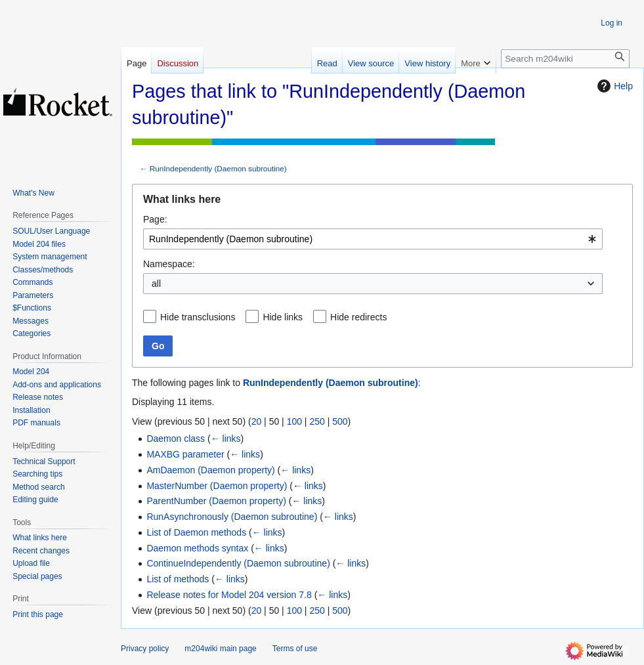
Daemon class (176, 439)
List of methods (178, 579)
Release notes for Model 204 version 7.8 (229, 595)
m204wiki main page (220, 649)
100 (294, 421)
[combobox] (373, 239)
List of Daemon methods (196, 532)
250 (317, 421)
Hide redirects (358, 317)
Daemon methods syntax (197, 548)
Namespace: (169, 264)
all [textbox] (156, 284)
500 (340, 421)
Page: (155, 219)
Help (613, 86)
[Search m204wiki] (565, 59)
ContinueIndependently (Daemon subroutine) (238, 563)
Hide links (283, 317)
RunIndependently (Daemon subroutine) (218, 168)
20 (257, 421)
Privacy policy (145, 649)
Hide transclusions (198, 317)
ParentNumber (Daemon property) (216, 501)
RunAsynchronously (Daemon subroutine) (232, 517)
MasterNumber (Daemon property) (217, 486)
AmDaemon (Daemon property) (210, 470)
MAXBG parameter (185, 454)
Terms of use (295, 649)
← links (226, 439)
